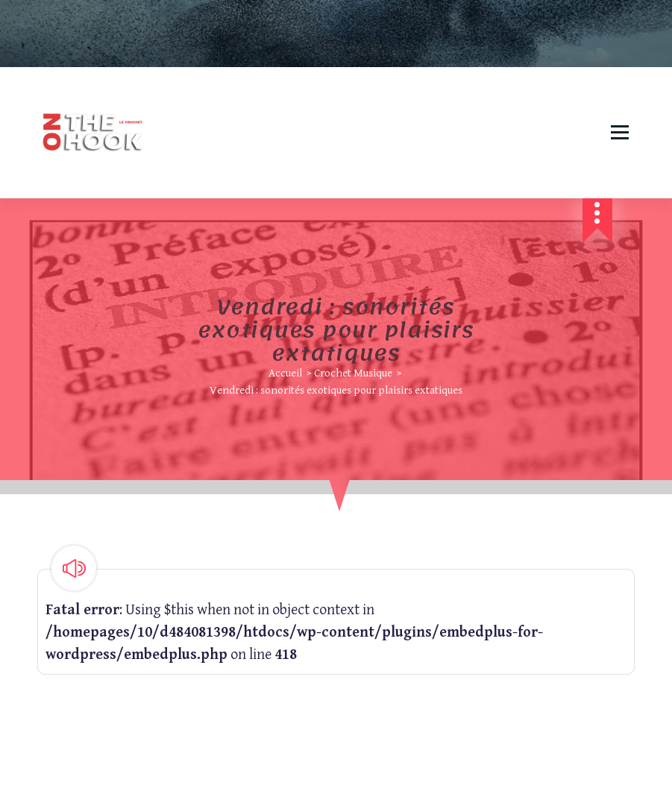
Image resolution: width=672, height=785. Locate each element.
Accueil (285, 373)
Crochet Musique (353, 373)
